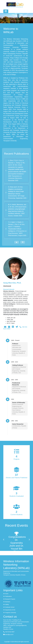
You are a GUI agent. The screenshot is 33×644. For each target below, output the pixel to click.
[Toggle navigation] (6, 11)
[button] (2, 18)
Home (6, 594)
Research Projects (9, 599)
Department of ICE (9, 610)
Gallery (6, 604)
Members (7, 602)
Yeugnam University (10, 613)
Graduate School (9, 607)
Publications (8, 596)
